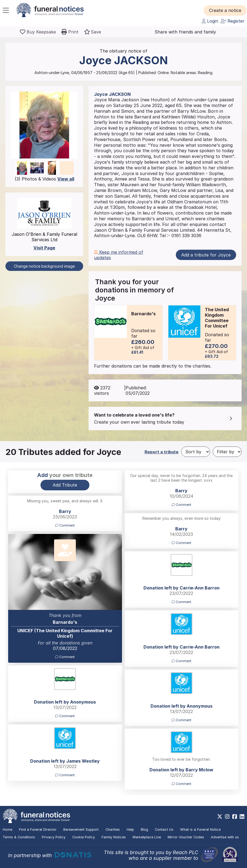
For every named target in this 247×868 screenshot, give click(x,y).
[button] (225, 10)
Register (233, 21)
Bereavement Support (81, 829)
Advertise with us (225, 837)
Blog (144, 829)
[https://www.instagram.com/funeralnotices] (227, 817)
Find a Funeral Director (38, 829)
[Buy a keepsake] (38, 32)
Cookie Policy (84, 837)
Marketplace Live (147, 837)
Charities (113, 829)
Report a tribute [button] (162, 452)
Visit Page (44, 248)
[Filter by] (227, 452)
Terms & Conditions (19, 837)
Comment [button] (182, 505)
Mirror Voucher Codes (186, 837)
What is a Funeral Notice (200, 829)
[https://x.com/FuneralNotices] (220, 817)
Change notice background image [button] (44, 266)
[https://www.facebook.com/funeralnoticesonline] (235, 817)
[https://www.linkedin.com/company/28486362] (242, 817)
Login (210, 21)
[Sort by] (196, 452)
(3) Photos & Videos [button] (44, 179)
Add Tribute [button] (65, 485)
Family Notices (114, 837)
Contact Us (164, 829)
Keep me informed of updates (119, 255)
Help (130, 829)
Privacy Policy (54, 837)
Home (7, 829)
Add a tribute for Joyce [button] (206, 255)
